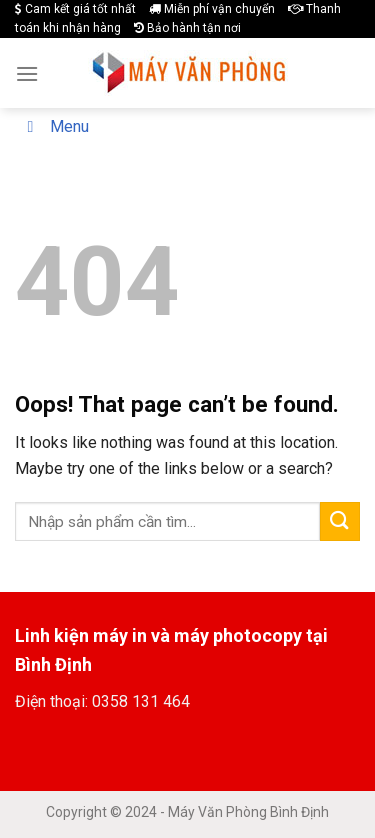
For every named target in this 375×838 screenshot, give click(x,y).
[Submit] (340, 521)
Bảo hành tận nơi (187, 28)
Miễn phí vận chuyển (212, 9)
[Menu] (27, 73)
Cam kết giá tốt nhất (75, 9)
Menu (54, 126)
